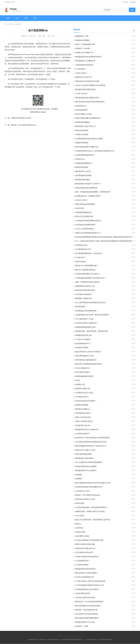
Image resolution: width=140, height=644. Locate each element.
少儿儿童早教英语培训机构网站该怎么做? (90, 303)
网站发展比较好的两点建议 (85, 290)
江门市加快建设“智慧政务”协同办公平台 (90, 585)
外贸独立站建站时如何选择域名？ (88, 557)
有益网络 (79, 475)
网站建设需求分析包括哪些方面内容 (88, 57)
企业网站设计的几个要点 (84, 393)
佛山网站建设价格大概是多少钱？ (88, 98)
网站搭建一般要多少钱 (83, 298)
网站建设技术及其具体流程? (86, 569)
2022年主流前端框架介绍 (84, 577)
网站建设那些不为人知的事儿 (86, 471)
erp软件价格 (80, 208)
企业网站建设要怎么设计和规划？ (88, 589)
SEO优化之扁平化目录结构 (85, 598)
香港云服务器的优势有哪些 (85, 204)
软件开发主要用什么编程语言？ (87, 323)
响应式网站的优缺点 (83, 372)
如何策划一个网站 (82, 626)
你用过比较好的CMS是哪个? (86, 401)
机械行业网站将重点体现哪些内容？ (88, 118)
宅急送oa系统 (80, 532)
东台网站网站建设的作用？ (85, 155)
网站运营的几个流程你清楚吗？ (87, 573)
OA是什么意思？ (81, 73)
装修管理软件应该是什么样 (85, 286)
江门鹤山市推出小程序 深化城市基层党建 (90, 581)
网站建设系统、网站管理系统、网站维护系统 (92, 331)
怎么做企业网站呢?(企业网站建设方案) (89, 540)
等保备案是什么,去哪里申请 (85, 61)
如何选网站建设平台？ (83, 344)
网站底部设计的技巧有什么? (86, 126)
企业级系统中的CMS (83, 426)
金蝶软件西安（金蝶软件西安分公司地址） (91, 512)
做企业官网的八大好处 (83, 114)
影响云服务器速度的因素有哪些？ (88, 618)
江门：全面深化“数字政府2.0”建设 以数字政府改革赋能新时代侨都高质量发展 (103, 241)
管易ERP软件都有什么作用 (21, 118)
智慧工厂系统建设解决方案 (85, 44)
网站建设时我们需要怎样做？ (86, 90)
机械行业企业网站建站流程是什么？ (88, 233)
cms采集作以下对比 (83, 491)
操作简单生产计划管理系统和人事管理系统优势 (92, 438)
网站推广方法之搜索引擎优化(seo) (24, 125)
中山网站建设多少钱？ (83, 249)
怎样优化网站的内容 (83, 593)
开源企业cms (80, 159)
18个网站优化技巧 (82, 397)
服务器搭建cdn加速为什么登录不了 (88, 184)
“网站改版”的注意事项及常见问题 (87, 81)
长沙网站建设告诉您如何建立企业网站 (89, 139)
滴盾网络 (79, 479)
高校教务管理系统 (82, 143)
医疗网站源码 (80, 307)
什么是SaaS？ (81, 257)
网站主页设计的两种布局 (84, 217)
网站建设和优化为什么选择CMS (87, 430)
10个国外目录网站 (82, 565)
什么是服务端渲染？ (83, 561)
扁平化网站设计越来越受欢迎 (86, 360)
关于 (35, 18)
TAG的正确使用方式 (83, 368)
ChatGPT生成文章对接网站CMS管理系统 (90, 85)
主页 (6, 24)
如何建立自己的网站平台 (84, 53)
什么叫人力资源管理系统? (85, 229)
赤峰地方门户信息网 (83, 49)
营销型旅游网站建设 (83, 180)
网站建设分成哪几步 (83, 409)
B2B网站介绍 (80, 385)
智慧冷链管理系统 (82, 131)
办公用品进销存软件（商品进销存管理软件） (92, 507)
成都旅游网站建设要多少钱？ (86, 327)
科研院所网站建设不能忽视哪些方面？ (89, 487)
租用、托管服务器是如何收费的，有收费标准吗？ (93, 192)
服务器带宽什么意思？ (83, 171)
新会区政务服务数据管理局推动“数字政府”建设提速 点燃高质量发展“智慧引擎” (104, 237)
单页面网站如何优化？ (83, 413)
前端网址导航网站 (82, 405)
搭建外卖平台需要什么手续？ (86, 450)
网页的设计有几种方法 (83, 77)
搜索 (132, 10)
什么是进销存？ (81, 69)
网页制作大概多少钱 (83, 389)
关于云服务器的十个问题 (84, 319)
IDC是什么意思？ (82, 200)
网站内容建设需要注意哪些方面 (87, 147)
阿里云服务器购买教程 (83, 454)
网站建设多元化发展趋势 (84, 458)
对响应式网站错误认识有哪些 (86, 467)
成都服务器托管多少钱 (83, 335)
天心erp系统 (80, 516)
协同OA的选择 (81, 262)
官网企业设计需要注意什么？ (86, 548)
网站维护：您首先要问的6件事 (86, 610)
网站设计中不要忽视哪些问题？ (87, 266)
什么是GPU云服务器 (83, 339)
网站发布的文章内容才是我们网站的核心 (90, 102)
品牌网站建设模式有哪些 (84, 376)
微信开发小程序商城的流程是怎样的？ (89, 364)
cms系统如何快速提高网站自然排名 (88, 221)
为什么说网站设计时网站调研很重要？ (89, 462)
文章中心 (11, 24)
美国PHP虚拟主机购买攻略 (85, 544)
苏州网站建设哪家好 (83, 122)
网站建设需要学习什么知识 (85, 622)
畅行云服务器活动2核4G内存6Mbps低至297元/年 (93, 483)
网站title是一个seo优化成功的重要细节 (89, 602)
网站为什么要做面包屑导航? (86, 270)
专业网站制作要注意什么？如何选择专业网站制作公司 (95, 151)
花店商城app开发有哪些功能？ (86, 311)
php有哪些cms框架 (82, 536)
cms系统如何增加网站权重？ (86, 225)
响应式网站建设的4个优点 (85, 356)
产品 (17, 18)
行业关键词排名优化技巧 (84, 552)
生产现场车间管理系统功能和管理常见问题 (91, 442)
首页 (8, 18)
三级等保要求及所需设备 (84, 65)
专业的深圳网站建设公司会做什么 (88, 274)
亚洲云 (78, 380)
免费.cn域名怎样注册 (83, 417)
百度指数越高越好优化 (83, 212)
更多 (134, 31)
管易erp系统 (80, 503)
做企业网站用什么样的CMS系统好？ (89, 352)
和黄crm (78, 524)
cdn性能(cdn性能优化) (83, 294)
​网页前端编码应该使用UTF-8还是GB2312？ (91, 446)
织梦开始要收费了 (82, 110)
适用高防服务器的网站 (83, 176)
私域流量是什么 (81, 106)
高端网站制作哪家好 (83, 40)
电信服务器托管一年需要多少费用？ (88, 196)
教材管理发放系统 (82, 167)
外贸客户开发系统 (82, 135)
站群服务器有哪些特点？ (84, 163)
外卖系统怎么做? (81, 245)
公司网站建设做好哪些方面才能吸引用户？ (91, 278)
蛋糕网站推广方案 (82, 36)
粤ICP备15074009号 (106, 640)
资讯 (26, 18)
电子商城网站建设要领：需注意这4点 (89, 253)
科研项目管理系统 (82, 348)
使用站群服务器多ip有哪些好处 (87, 188)
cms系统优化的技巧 (83, 434)
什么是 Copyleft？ (82, 94)
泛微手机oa (79, 528)
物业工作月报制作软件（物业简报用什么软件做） (93, 520)
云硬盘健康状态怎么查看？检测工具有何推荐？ (92, 315)
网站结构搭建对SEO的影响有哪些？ (88, 606)
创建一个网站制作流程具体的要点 (88, 282)
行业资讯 (18, 24)
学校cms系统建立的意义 (84, 421)
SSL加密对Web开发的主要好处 (87, 614)
